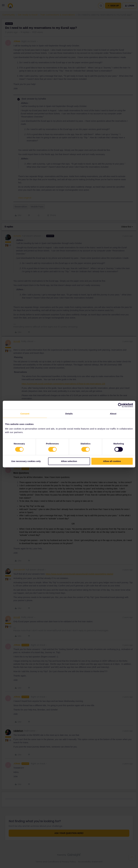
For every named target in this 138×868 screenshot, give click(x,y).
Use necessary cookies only (26, 461)
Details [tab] (69, 414)
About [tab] (113, 414)
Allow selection (69, 461)
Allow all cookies (112, 461)
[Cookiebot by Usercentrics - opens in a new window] (120, 405)
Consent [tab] (25, 414)
